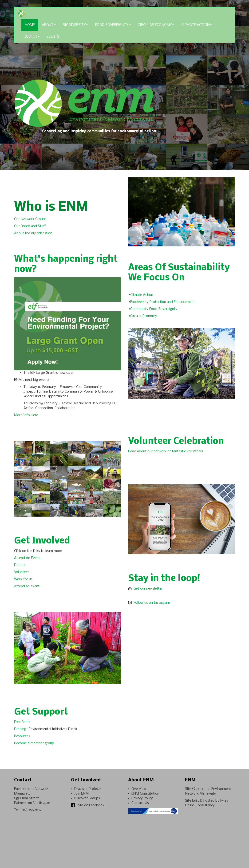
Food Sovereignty (113, 25)
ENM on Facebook (88, 805)
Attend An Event (27, 558)
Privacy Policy (142, 798)
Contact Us (140, 803)
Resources (23, 736)
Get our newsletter (145, 589)
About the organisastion (34, 233)
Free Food (22, 722)
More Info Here (26, 415)
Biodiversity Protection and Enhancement (163, 302)
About (49, 25)
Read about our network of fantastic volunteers (166, 451)
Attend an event (27, 586)
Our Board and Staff (30, 226)
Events (53, 37)
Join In (32, 37)
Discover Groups (87, 798)
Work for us (24, 579)
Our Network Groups (31, 219)
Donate (20, 565)
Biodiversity (75, 25)
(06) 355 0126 (31, 810)
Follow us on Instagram (150, 603)
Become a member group (34, 743)
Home (30, 25)
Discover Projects (88, 789)
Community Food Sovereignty (154, 309)
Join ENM (81, 794)
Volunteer (22, 572)
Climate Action (197, 25)
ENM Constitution (145, 794)
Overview (139, 789)
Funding (21, 729)
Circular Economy (156, 25)
